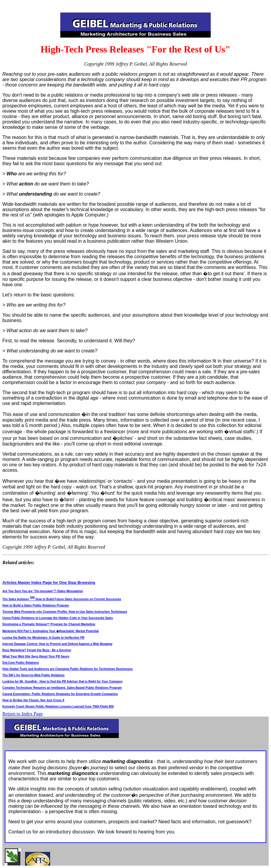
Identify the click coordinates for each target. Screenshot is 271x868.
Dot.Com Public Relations (21, 663)
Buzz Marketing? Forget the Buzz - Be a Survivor (37, 650)
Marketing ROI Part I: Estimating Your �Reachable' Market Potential (51, 631)
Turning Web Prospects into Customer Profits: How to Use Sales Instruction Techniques (65, 612)
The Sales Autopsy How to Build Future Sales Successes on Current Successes (62, 599)
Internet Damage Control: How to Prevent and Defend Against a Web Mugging (57, 644)
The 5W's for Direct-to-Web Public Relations (33, 675)
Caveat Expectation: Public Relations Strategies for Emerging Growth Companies (60, 694)
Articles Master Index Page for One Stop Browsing (49, 582)
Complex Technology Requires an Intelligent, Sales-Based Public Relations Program (62, 688)
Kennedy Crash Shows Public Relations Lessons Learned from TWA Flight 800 (58, 707)
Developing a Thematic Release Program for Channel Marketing (49, 624)
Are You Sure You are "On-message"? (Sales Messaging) (43, 591)
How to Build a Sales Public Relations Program (36, 605)
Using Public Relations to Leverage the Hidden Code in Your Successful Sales (58, 618)
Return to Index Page (23, 714)
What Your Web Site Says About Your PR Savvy (36, 656)
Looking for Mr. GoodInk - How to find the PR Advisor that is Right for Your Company (63, 681)
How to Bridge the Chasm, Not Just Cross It (33, 700)
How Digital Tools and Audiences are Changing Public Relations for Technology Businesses (68, 669)
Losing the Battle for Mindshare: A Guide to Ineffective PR (43, 638)
